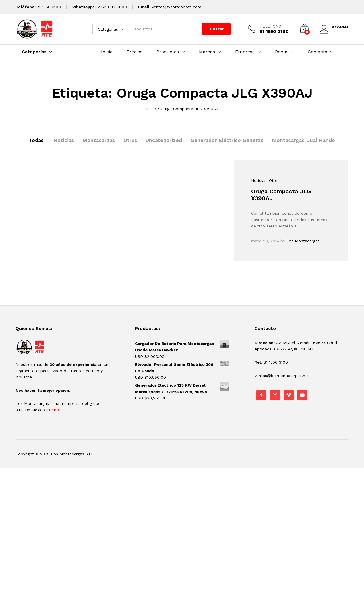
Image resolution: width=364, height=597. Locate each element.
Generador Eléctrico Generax (227, 140)
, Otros (273, 180)
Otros (130, 140)
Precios (135, 52)
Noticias (64, 140)
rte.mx (54, 410)
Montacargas (99, 140)
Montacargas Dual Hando (303, 140)
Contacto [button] (318, 52)
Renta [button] (281, 52)
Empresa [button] (245, 52)
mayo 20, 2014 (265, 241)
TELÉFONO (270, 26)
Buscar (217, 29)
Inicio (107, 52)
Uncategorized (164, 140)
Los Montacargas (303, 241)
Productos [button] (168, 52)
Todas (36, 140)
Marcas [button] (207, 52)
